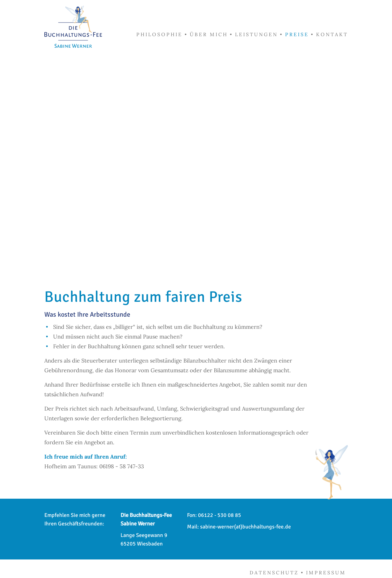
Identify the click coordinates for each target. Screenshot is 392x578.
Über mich (209, 34)
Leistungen (256, 34)
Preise (297, 34)
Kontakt (332, 34)
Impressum (326, 573)
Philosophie (159, 34)
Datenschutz (274, 573)
